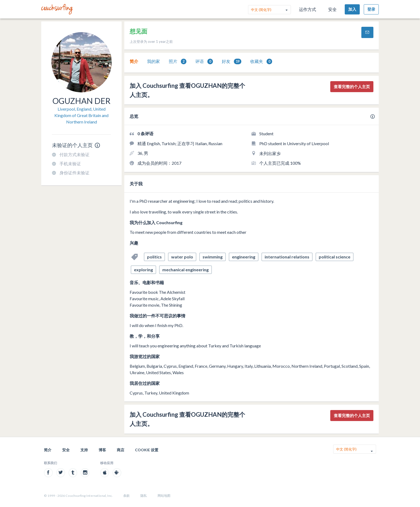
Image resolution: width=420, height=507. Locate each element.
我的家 (153, 61)
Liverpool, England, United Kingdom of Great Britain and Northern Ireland (81, 115)
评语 (204, 61)
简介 (134, 61)
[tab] (134, 61)
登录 (371, 9)
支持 (84, 450)
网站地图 (164, 496)
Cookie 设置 (147, 450)
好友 (232, 61)
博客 (102, 450)
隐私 (144, 496)
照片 (178, 61)
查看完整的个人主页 (352, 87)
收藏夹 (261, 61)
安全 (332, 9)
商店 (121, 450)
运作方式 (307, 9)
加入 (352, 9)
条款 (126, 496)
